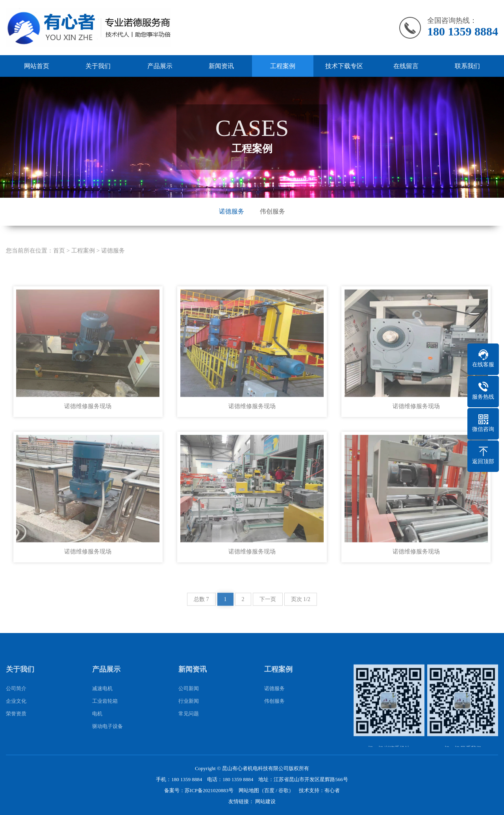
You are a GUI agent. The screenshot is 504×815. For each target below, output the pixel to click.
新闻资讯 (221, 66)
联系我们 (467, 66)
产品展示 (160, 66)
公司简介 (16, 702)
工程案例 (283, 66)
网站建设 (265, 801)
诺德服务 (232, 211)
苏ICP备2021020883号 (209, 790)
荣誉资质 (16, 727)
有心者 (332, 790)
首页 (59, 264)
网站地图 (249, 790)
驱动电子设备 (107, 740)
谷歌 (283, 790)
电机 (97, 727)
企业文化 (16, 715)
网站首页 (37, 66)
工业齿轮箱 (105, 715)
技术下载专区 (344, 66)
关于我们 (98, 66)
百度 (269, 790)
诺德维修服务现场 (88, 420)
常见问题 (189, 727)
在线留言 (406, 66)
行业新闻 (189, 715)
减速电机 (102, 702)
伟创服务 (272, 211)
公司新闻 (189, 702)
